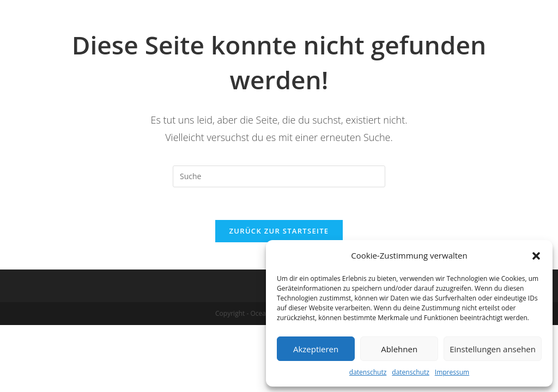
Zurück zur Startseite (279, 231)
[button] (536, 256)
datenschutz (368, 372)
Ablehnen (399, 349)
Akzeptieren (316, 349)
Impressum (452, 372)
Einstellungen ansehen (493, 349)
